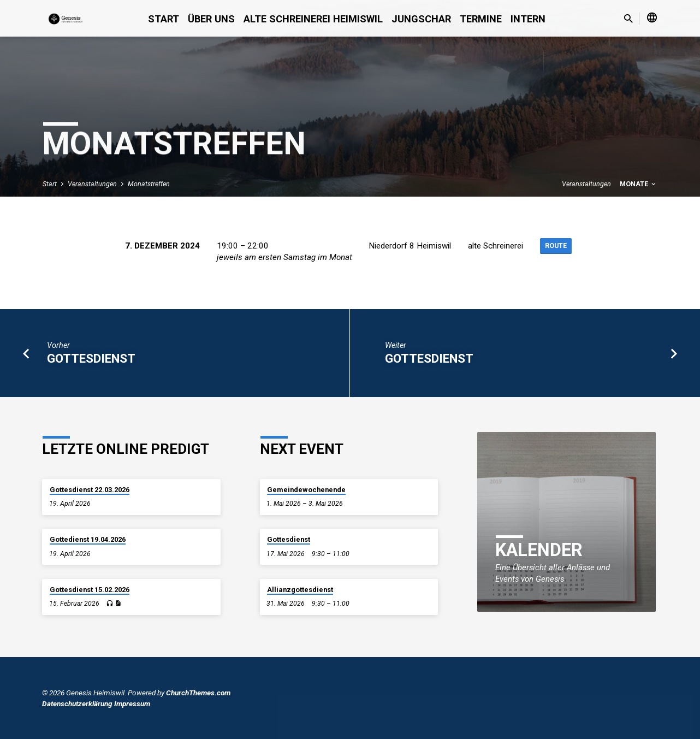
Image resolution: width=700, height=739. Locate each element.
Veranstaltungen (92, 184)
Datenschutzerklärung (77, 703)
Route (556, 246)
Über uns (211, 19)
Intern (528, 19)
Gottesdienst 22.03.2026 (90, 490)
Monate (639, 184)
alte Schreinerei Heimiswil (313, 19)
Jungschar (421, 19)
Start (164, 19)
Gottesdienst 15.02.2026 (90, 590)
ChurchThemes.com (198, 693)
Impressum (132, 703)
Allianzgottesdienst (300, 590)
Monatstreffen (149, 184)
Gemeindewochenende (306, 490)
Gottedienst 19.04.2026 (88, 539)
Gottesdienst (91, 358)
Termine (481, 19)
